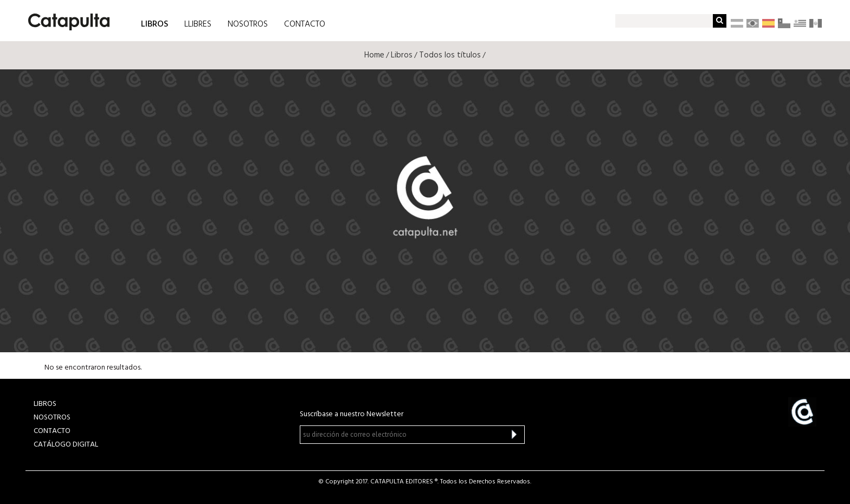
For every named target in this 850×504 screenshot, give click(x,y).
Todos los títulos (450, 55)
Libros (402, 55)
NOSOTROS (248, 24)
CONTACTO (305, 24)
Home (374, 55)
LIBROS (154, 24)
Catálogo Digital (66, 445)
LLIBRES (198, 24)
